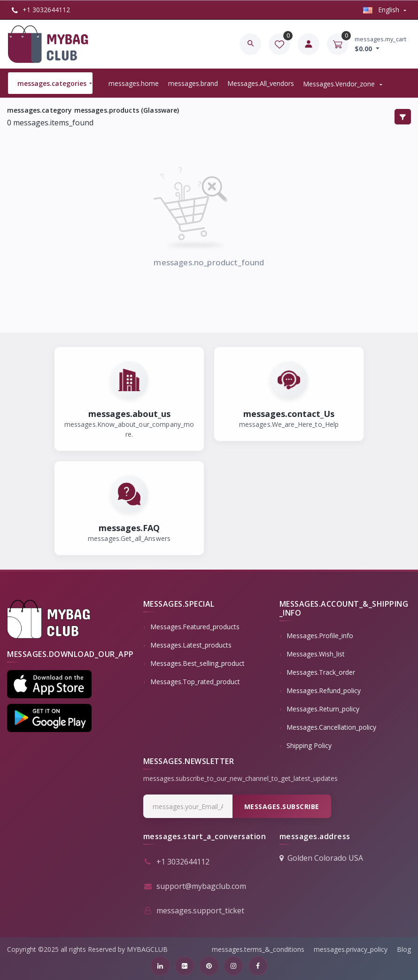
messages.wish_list (316, 654)
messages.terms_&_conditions (258, 949)
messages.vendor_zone (340, 84)
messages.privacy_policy (351, 949)
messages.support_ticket (194, 911)
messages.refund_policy (324, 691)
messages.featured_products (195, 627)
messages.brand (193, 83)
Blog (404, 949)
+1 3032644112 (41, 10)
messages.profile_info (320, 636)
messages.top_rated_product (195, 682)
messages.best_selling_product (197, 663)
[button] (49, 684)
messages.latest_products (191, 645)
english (382, 10)
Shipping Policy (309, 745)
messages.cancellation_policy (331, 727)
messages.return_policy (323, 709)
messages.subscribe (282, 806)
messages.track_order (321, 672)
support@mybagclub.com (195, 886)
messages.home (134, 83)
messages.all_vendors (261, 83)
